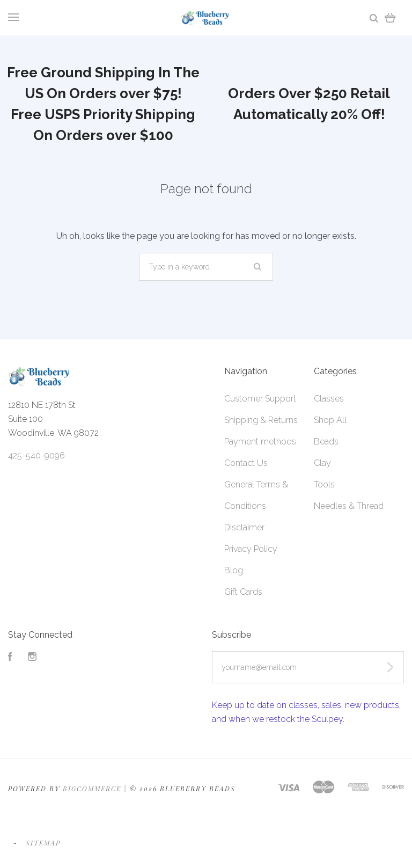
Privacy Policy (251, 549)
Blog (234, 570)
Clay (322, 463)
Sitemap (43, 843)
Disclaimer (244, 527)
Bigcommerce (92, 789)
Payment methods (260, 442)
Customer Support (260, 399)
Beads (326, 442)
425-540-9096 (36, 455)
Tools (324, 484)
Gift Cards (243, 592)
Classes (329, 399)
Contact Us (246, 463)
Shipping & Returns (261, 420)
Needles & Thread (349, 506)
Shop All (330, 420)
